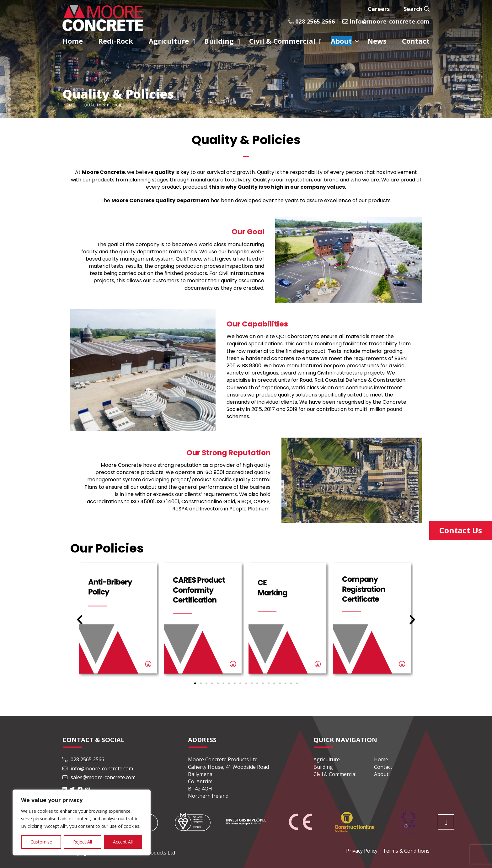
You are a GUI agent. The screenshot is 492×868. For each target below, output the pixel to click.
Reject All (83, 842)
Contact (383, 767)
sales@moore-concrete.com (99, 777)
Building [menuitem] (219, 41)
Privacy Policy (362, 851)
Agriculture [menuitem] (169, 41)
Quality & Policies (104, 105)
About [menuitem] (341, 41)
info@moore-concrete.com (386, 21)
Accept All (123, 842)
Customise (41, 842)
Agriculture (327, 759)
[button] (195, 683)
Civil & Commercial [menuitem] (282, 41)
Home (68, 105)
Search (417, 9)
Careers (379, 9)
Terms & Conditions (406, 851)
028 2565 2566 (311, 21)
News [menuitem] (377, 41)
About (381, 774)
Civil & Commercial (335, 774)
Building (323, 767)
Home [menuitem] (73, 41)
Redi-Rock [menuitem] (116, 41)
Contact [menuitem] (416, 41)
